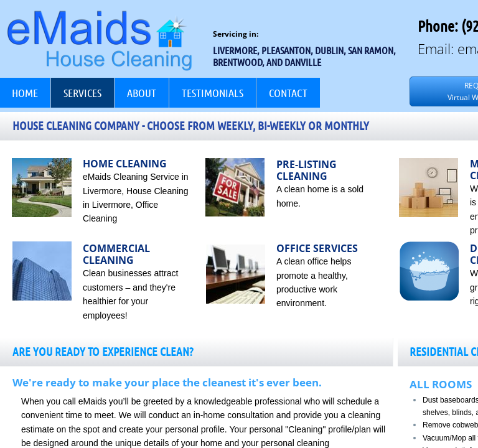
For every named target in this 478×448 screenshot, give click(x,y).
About (142, 93)
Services (82, 93)
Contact (288, 93)
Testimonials (213, 93)
